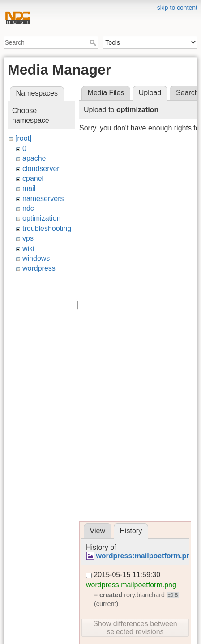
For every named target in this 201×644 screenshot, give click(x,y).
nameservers (43, 199)
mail (29, 188)
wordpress (39, 268)
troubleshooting (47, 228)
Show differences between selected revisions (135, 628)
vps (28, 238)
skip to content (177, 8)
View (98, 531)
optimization (41, 218)
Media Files (106, 93)
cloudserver (41, 169)
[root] (23, 138)
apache (34, 158)
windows (36, 258)
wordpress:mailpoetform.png (145, 556)
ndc (28, 208)
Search (94, 42)
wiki (28, 249)
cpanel (33, 178)
